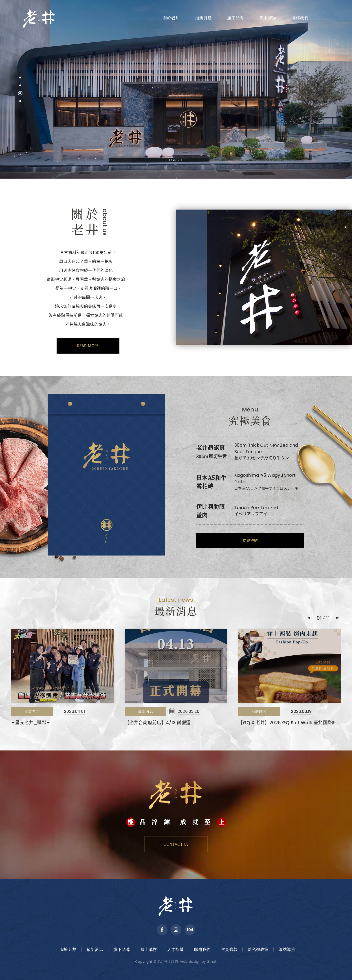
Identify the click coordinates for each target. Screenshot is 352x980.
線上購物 (268, 18)
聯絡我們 (300, 18)
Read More (88, 346)
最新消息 (203, 18)
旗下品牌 (235, 18)
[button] (20, 78)
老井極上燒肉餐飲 (39, 18)
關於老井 (171, 18)
